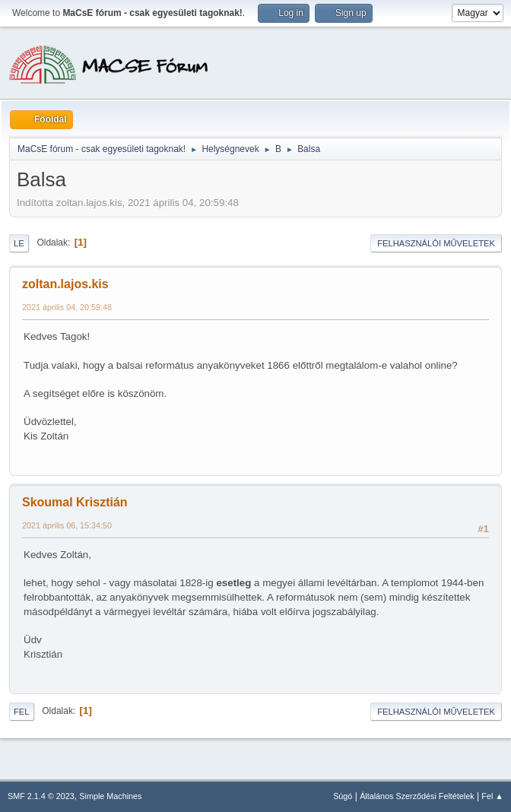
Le (19, 243)
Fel (22, 712)
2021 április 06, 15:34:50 (67, 525)
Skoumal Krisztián (75, 502)
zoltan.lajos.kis (65, 284)
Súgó (343, 796)
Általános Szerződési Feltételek (417, 796)
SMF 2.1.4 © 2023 (41, 796)
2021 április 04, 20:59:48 (67, 307)
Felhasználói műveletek (436, 243)
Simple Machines (110, 796)
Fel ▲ (492, 796)
